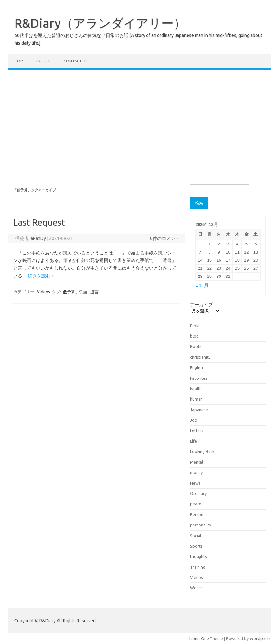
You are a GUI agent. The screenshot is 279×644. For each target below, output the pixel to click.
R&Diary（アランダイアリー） (100, 23)
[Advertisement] (139, 123)
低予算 (69, 292)
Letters (197, 431)
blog (194, 336)
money (196, 472)
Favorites (199, 378)
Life (193, 441)
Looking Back (202, 451)
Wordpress (260, 638)
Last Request (39, 222)
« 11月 (202, 285)
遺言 (94, 292)
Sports (196, 546)
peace (196, 504)
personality (201, 525)
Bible (195, 326)
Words (196, 588)
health (196, 389)
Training (198, 567)
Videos (43, 292)
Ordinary (198, 493)
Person (197, 514)
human (196, 399)
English (197, 367)
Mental (197, 462)
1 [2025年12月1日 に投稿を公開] (209, 244)
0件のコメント (165, 238)
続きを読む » (41, 276)
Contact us (75, 61)
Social (196, 536)
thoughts (199, 556)
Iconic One (199, 638)
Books (196, 346)
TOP (19, 61)
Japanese (199, 410)
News (195, 483)
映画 (83, 292)
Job (194, 420)
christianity (200, 357)
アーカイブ (201, 305)
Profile (43, 61)
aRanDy (38, 238)
